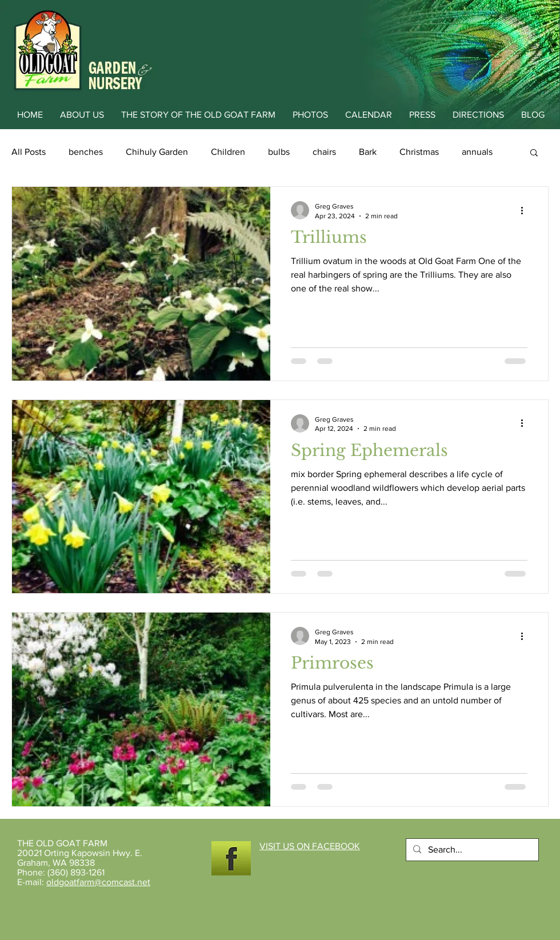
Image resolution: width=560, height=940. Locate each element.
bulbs (279, 152)
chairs (324, 152)
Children (228, 152)
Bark (368, 152)
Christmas (419, 152)
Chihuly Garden (157, 152)
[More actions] (526, 210)
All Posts (29, 152)
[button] (534, 153)
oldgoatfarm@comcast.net (98, 882)
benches (86, 152)
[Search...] (471, 850)
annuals (477, 152)
